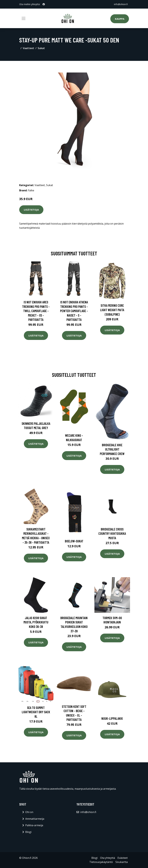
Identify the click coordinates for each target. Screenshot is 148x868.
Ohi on (29, 812)
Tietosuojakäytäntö (101, 862)
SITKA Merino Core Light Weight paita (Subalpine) (112, 310)
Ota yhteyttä (108, 858)
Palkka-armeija (34, 825)
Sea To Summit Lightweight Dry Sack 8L (36, 712)
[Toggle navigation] (24, 18)
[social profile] (44, 4)
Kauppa (120, 19)
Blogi (28, 832)
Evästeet (123, 858)
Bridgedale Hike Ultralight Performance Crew (112, 449)
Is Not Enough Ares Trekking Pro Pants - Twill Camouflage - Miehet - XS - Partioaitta (36, 311)
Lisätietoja (31, 210)
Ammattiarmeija (35, 819)
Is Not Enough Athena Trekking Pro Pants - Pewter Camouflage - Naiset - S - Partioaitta (74, 311)
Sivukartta (122, 862)
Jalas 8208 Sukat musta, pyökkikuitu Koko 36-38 (36, 622)
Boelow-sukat (74, 541)
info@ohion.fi (121, 4)
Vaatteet (28, 48)
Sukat (41, 48)
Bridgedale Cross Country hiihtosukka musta (112, 533)
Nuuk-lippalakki (112, 718)
